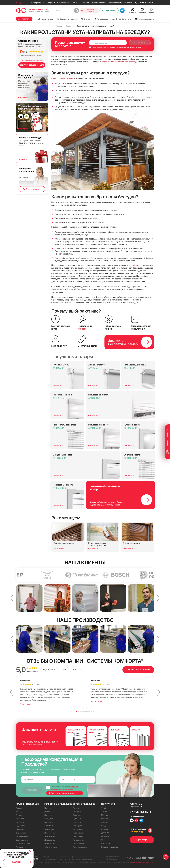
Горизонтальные (23, 843)
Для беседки (50, 836)
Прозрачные (50, 833)
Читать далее (26, 704)
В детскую (20, 826)
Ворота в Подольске (84, 804)
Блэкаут (86, 19)
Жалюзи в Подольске (28, 804)
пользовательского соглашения (143, 863)
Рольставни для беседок (62, 78)
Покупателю (62, 3)
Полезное (105, 840)
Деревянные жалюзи (67, 19)
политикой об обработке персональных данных (125, 47)
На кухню (20, 819)
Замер (104, 811)
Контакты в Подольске (136, 805)
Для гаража (49, 829)
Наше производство (110, 847)
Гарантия (105, 836)
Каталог (25, 19)
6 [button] (86, 712)
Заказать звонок (32, 189)
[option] (19, 575)
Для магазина (50, 843)
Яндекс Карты (49, 670)
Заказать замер (88, 10)
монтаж (82, 329)
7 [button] (88, 712)
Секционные (78, 836)
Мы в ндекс (32, 671)
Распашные (78, 829)
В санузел (49, 819)
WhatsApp (77, 670)
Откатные (77, 815)
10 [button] (94, 712)
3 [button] (80, 712)
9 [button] (92, 712)
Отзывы (75, 3)
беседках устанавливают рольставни (118, 62)
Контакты (128, 3)
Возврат (105, 829)
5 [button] (84, 712)
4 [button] (82, 712)
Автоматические (23, 847)
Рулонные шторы (45, 19)
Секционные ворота (144, 19)
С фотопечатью (51, 847)
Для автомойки (79, 843)
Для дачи (48, 812)
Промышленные (80, 847)
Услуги (50, 3)
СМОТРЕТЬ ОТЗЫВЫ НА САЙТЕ (32, 65)
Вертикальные (22, 836)
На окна (48, 808)
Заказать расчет (98, 3)
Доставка (105, 833)
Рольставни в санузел (105, 19)
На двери (48, 815)
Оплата (104, 822)
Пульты (76, 808)
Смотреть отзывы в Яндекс (32, 60)
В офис (19, 815)
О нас (104, 808)
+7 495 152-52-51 (141, 812)
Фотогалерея (114, 3)
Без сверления (22, 840)
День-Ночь (125, 19)
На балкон (49, 822)
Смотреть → (58, 385)
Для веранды (50, 840)
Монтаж (105, 815)
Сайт (64, 670)
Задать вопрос (142, 840)
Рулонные (20, 822)
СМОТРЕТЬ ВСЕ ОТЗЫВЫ (138, 670)
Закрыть (17, 862)
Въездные (77, 822)
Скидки (84, 3)
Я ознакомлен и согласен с (115, 48)
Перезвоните (109, 10)
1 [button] (77, 712)
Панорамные (78, 840)
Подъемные (78, 833)
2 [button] (78, 712)
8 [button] (90, 712)
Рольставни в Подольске (58, 804)
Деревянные (21, 833)
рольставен (132, 265)
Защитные (49, 826)
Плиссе (19, 808)
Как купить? (106, 843)
